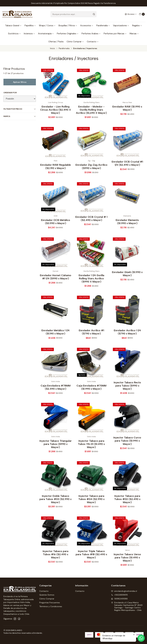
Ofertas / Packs (56, 42)
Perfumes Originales (68, 34)
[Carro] (142, 14)
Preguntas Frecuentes (50, 603)
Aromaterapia (46, 34)
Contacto (93, 42)
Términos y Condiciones (51, 606)
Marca (20, 116)
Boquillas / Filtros (68, 26)
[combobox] (73, 14)
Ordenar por (10, 93)
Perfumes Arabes (91, 34)
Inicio (53, 48)
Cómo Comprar (75, 42)
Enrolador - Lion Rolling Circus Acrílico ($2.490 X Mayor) (56, 110)
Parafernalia (103, 26)
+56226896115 (119, 595)
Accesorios (87, 26)
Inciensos (29, 34)
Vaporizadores (121, 26)
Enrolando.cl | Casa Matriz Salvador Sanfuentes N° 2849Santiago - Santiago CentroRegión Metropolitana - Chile (127, 606)
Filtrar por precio (20, 109)
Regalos (137, 26)
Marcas (134, 34)
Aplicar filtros (20, 82)
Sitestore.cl (35, 636)
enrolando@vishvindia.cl (124, 591)
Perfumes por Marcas (115, 34)
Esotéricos (14, 34)
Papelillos (30, 26)
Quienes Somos (47, 595)
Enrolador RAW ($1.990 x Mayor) (127, 108)
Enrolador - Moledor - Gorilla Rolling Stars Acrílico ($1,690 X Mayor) (91, 110)
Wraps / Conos (47, 26)
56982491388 (119, 599)
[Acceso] (131, 14)
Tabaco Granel (13, 26)
